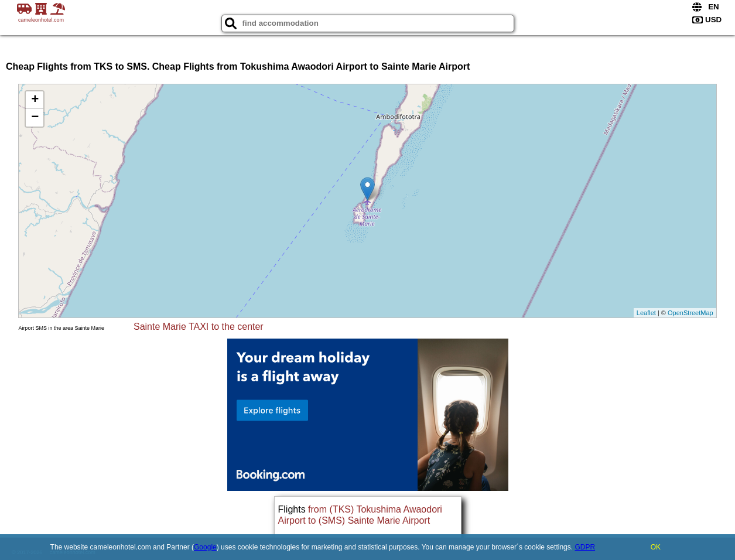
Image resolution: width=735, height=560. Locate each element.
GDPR (585, 547)
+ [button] (35, 100)
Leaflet (646, 313)
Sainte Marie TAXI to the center (199, 327)
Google (205, 547)
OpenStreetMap (690, 313)
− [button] (35, 118)
